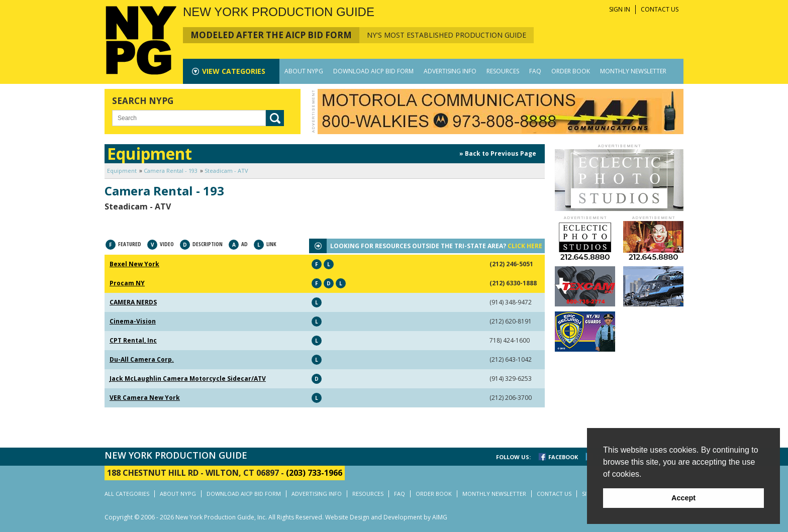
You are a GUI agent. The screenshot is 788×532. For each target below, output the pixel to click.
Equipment (122, 171)
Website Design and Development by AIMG (386, 517)
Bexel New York (134, 264)
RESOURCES (503, 71)
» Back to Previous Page (498, 153)
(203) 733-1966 (314, 473)
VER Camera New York (145, 398)
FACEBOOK (563, 457)
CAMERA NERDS (133, 302)
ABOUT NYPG (304, 71)
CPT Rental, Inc (133, 340)
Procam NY (127, 283)
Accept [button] (683, 498)
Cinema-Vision (133, 321)
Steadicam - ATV (226, 171)
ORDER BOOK (571, 71)
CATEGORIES (234, 71)
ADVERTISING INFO (450, 71)
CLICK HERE (525, 246)
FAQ (535, 71)
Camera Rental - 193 (171, 171)
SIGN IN (620, 9)
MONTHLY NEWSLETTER (633, 71)
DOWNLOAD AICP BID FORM (373, 71)
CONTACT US (660, 9)
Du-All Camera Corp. (142, 359)
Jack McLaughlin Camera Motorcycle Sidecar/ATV (188, 379)
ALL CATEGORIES (127, 494)
